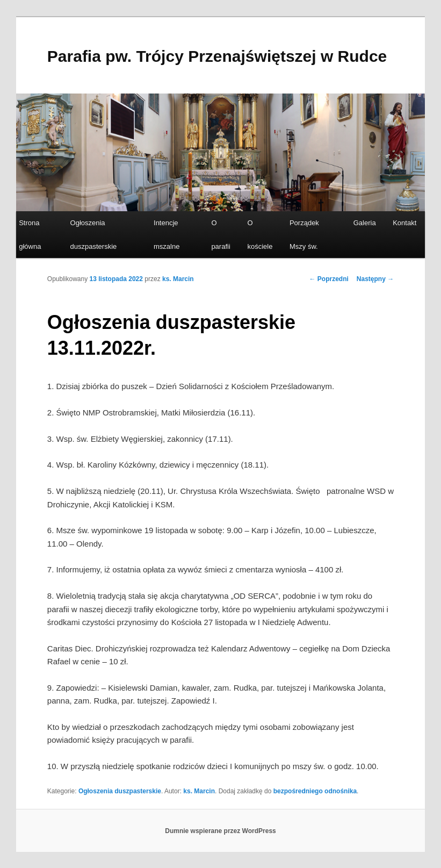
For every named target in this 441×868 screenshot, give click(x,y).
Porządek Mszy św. (304, 234)
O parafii (221, 234)
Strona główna (30, 234)
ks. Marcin (178, 279)
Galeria (365, 223)
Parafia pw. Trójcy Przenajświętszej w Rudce (217, 56)
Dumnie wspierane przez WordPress (221, 831)
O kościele (260, 234)
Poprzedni (328, 279)
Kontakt (404, 223)
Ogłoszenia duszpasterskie (94, 234)
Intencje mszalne (167, 234)
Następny (375, 279)
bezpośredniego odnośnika (315, 791)
